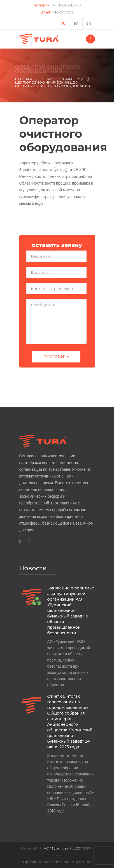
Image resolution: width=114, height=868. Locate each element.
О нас (47, 79)
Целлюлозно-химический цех (46, 82)
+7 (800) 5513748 (66, 5)
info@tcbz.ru (63, 12)
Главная (24, 79)
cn (89, 23)
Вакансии (73, 79)
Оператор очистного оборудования (53, 86)
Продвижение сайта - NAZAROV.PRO (57, 862)
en (76, 23)
